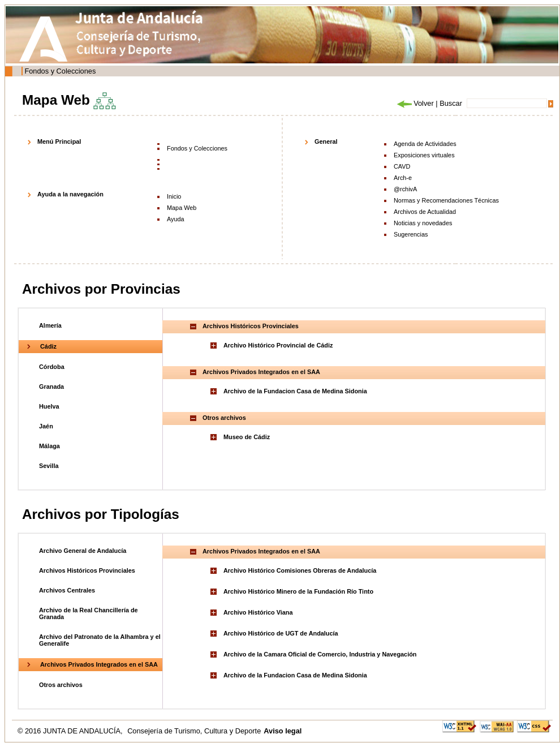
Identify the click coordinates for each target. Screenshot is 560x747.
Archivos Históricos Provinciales (87, 570)
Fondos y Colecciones (60, 71)
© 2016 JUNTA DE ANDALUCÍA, (71, 731)
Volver (415, 103)
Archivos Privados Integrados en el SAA (99, 664)
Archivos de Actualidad (425, 212)
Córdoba (52, 367)
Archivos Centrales (67, 590)
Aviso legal (283, 731)
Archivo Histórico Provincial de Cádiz (278, 345)
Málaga (49, 446)
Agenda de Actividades (425, 144)
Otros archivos (61, 685)
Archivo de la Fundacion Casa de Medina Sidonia (295, 391)
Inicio (174, 196)
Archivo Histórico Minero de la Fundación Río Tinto (298, 591)
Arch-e (403, 178)
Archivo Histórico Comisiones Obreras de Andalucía (300, 570)
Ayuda (176, 219)
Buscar (451, 103)
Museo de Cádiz (247, 437)
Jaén (46, 426)
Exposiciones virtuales (424, 155)
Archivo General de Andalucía (83, 551)
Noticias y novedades (423, 223)
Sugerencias (411, 234)
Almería (50, 325)
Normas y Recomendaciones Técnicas (446, 200)
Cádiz (48, 346)
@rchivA (405, 189)
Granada (51, 387)
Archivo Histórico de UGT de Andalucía (281, 633)
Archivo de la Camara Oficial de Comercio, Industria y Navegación (320, 654)
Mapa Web (182, 208)
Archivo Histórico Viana (258, 612)
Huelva (49, 406)
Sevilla (49, 466)
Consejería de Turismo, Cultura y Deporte (194, 731)
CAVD (402, 166)
